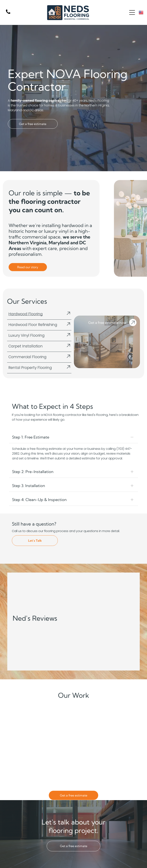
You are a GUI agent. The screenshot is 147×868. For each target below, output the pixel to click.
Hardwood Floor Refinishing (33, 325)
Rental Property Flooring (30, 368)
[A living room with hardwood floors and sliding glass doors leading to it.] (24, 753)
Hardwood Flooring (26, 314)
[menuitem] (54, 865)
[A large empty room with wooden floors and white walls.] (57, 720)
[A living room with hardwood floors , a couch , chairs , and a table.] (123, 720)
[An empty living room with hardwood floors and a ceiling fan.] (57, 753)
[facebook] (139, 859)
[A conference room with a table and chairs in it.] (24, 720)
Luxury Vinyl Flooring (27, 335)
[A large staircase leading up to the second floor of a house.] (123, 753)
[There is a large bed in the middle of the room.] (90, 720)
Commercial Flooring (27, 357)
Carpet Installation (26, 346)
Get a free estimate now (107, 323)
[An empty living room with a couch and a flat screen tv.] (90, 753)
